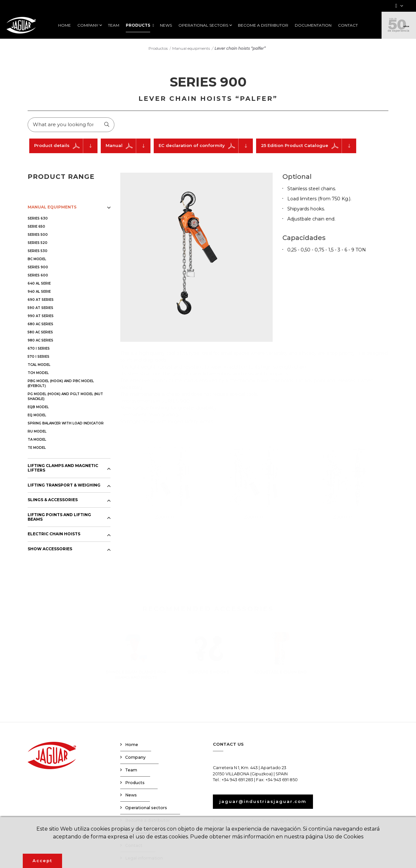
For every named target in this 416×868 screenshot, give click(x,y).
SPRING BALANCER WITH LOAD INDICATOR (66, 423)
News (131, 795)
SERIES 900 (38, 267)
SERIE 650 (36, 227)
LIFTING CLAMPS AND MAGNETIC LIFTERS (63, 468)
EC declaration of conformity (206, 146)
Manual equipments (191, 48)
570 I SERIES (39, 357)
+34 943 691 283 (237, 780)
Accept (42, 861)
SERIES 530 (38, 251)
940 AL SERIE (39, 292)
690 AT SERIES (41, 300)
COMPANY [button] (88, 25)
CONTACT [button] (348, 25)
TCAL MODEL (39, 365)
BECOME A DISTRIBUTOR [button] (263, 25)
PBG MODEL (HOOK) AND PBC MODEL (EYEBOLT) (61, 383)
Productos (158, 48)
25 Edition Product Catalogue (309, 146)
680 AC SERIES (40, 324)
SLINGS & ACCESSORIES (53, 500)
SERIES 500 (38, 235)
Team (131, 770)
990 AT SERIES (41, 316)
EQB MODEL (38, 407)
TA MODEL (37, 440)
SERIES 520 (38, 243)
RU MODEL (37, 431)
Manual (128, 146)
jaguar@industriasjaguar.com (263, 802)
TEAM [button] (114, 25)
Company (135, 757)
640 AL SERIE (39, 283)
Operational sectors (146, 808)
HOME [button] (65, 25)
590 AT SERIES (40, 308)
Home (132, 745)
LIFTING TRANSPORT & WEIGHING (64, 485)
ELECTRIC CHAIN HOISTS (54, 534)
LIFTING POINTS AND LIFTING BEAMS (59, 517)
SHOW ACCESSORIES (50, 549)
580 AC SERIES (40, 332)
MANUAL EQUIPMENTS (52, 207)
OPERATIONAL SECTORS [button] (203, 25)
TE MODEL (37, 448)
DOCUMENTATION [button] (313, 25)
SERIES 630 (38, 218)
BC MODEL (37, 259)
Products (135, 783)
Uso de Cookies (344, 837)
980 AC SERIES (40, 340)
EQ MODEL (37, 415)
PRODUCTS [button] (138, 25)
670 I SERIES (39, 348)
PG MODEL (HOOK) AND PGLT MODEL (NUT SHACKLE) (65, 396)
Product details (66, 146)
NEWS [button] (166, 25)
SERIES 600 (38, 275)
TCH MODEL (38, 373)
